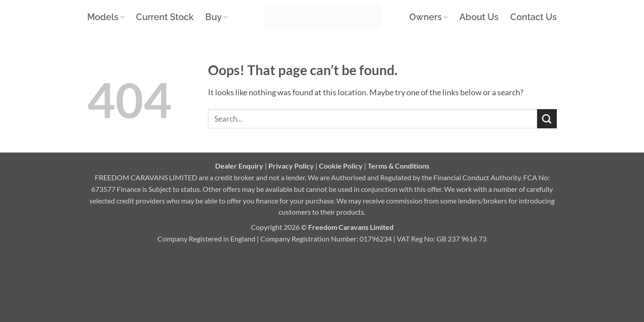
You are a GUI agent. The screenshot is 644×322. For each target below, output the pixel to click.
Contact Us (534, 17)
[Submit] (547, 119)
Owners (428, 17)
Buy (216, 17)
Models (106, 17)
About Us (479, 17)
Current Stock (165, 17)
